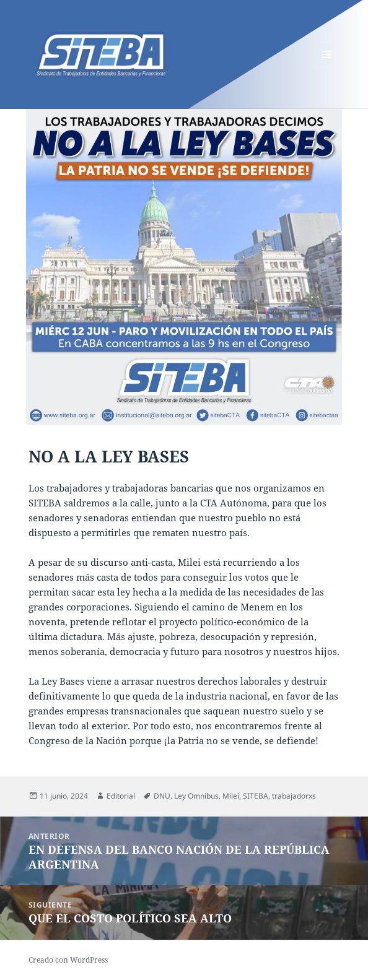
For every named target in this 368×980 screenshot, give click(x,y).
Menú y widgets (327, 67)
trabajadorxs (294, 796)
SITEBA (256, 796)
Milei (231, 796)
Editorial (121, 796)
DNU (162, 796)
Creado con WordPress (68, 960)
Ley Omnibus (196, 796)
